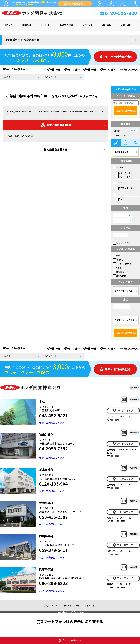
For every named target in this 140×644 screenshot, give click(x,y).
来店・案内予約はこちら (52, 423)
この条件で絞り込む (125, 111)
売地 (119, 199)
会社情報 (107, 25)
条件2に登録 (108, 69)
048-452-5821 (54, 415)
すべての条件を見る (124, 291)
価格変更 (118, 271)
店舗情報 (134, 399)
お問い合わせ (123, 4)
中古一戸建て (123, 177)
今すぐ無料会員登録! (116, 57)
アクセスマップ (123, 411)
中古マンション (124, 188)
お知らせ (88, 25)
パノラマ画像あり (122, 264)
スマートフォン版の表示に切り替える (72, 621)
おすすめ (118, 268)
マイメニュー (111, 4)
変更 (133, 130)
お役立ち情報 (66, 25)
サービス (45, 25)
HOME (6, 4)
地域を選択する (122, 152)
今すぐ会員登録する (75, 4)
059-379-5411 (54, 550)
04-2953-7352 (54, 449)
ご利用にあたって (51, 606)
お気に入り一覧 (128, 69)
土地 (116, 194)
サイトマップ (91, 606)
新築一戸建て (123, 173)
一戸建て (118, 167)
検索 (100, 4)
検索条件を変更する (56, 149)
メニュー (134, 4)
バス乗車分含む (121, 243)
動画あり (118, 260)
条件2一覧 (90, 69)
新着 (116, 256)
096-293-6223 (54, 583)
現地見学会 (119, 276)
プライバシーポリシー (72, 606)
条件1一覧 (54, 69)
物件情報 (26, 25)
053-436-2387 (54, 517)
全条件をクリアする (125, 320)
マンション (119, 182)
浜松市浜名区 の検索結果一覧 (22, 40)
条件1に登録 (72, 69)
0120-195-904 (54, 484)
